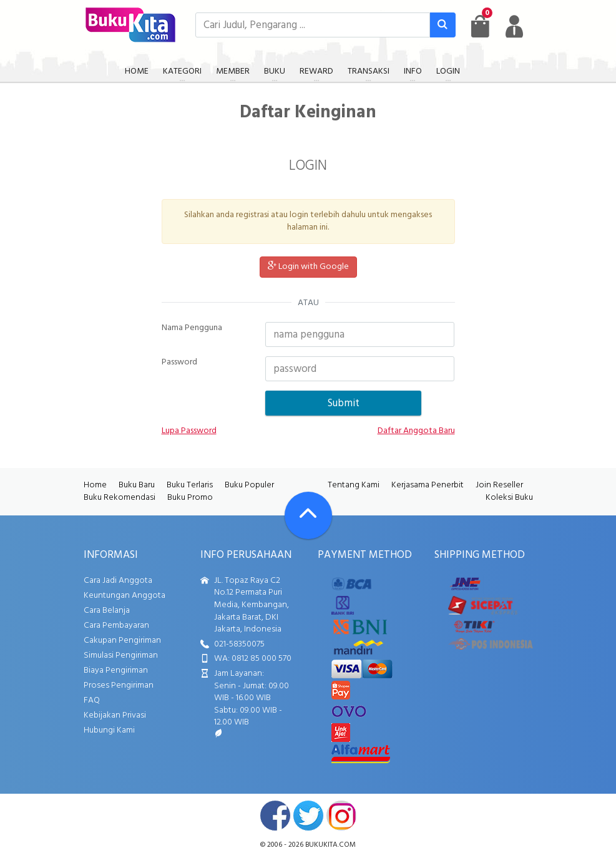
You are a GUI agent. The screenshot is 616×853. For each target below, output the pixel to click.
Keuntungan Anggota (125, 596)
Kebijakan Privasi (115, 715)
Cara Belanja (107, 611)
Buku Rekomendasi (120, 498)
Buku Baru (137, 485)
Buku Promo (190, 498)
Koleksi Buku (509, 498)
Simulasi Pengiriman (121, 656)
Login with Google (308, 267)
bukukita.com (330, 845)
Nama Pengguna (192, 328)
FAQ (92, 700)
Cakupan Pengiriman (122, 641)
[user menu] (514, 26)
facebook (275, 816)
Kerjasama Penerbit (428, 485)
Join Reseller (499, 485)
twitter (308, 816)
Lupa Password (189, 431)
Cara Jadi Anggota (118, 581)
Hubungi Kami (109, 730)
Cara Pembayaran (116, 626)
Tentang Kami (354, 485)
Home (95, 485)
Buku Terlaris (190, 485)
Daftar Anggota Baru (416, 431)
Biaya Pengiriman (116, 670)
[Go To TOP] (308, 515)
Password (179, 363)
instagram (341, 816)
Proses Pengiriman (119, 685)
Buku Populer (249, 485)
